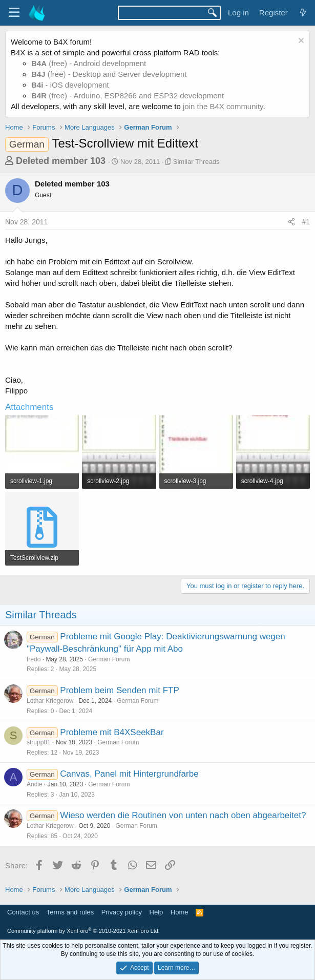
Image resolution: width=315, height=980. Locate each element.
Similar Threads (196, 162)
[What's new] (303, 13)
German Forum (109, 659)
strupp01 (39, 742)
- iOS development (70, 85)
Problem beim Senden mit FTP (119, 690)
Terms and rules (70, 912)
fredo (34, 659)
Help (156, 912)
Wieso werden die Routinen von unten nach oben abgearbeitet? (183, 815)
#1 (306, 222)
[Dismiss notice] (300, 42)
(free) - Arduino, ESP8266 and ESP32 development (128, 96)
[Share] (291, 222)
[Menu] (14, 13)
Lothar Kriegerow (50, 701)
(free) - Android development (89, 63)
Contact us (23, 912)
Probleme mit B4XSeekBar (112, 732)
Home (180, 912)
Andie (35, 784)
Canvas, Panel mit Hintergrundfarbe (129, 774)
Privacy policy (122, 912)
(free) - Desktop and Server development (109, 74)
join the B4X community (223, 106)
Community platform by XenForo (83, 931)
